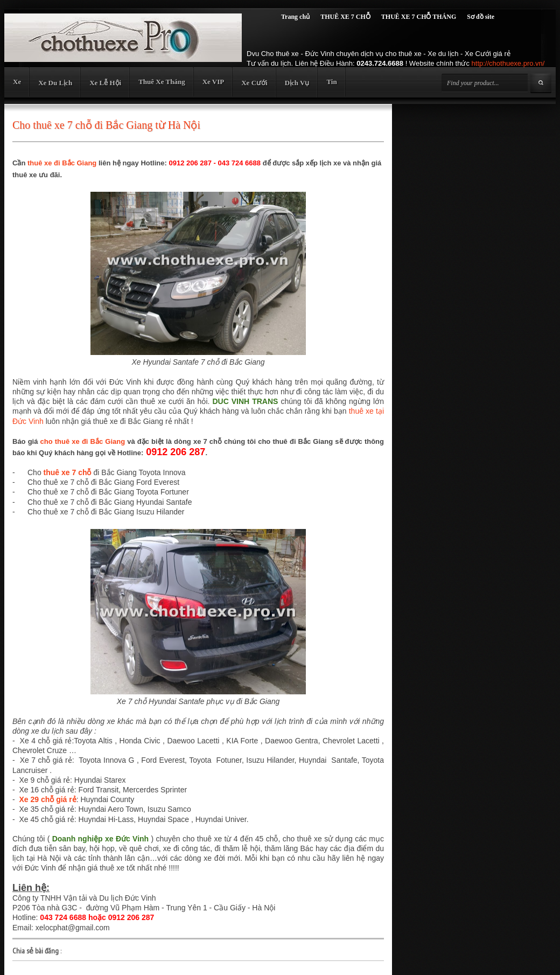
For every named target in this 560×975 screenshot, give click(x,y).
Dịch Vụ (297, 83)
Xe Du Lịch (55, 83)
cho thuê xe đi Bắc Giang (83, 441)
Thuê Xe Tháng (162, 82)
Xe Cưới (254, 83)
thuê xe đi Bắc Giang (62, 163)
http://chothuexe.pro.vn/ (508, 63)
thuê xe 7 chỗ (68, 472)
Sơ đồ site (481, 17)
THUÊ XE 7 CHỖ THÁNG (419, 17)
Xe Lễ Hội (105, 83)
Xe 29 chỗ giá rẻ (47, 799)
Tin (331, 82)
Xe (17, 82)
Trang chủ (295, 17)
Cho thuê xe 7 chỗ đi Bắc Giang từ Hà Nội (106, 125)
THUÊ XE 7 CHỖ (345, 17)
